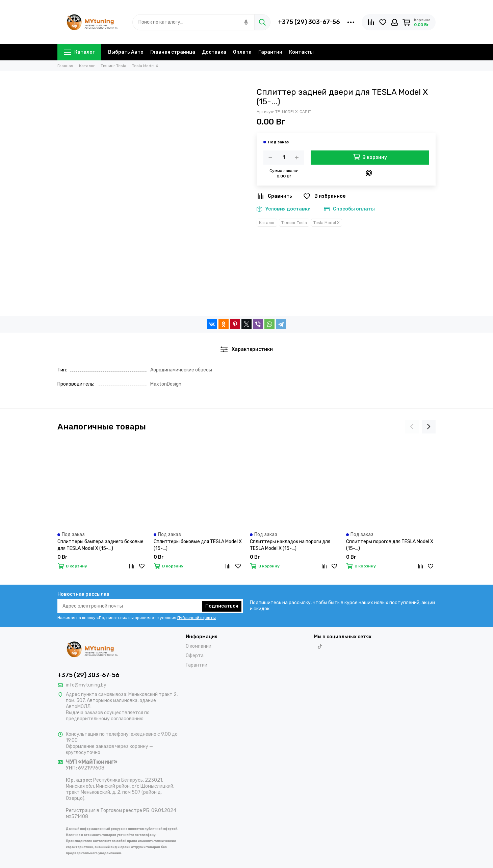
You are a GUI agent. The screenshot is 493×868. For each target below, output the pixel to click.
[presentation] (412, 427)
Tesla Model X (327, 223)
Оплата (242, 52)
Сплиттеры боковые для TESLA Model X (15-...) (198, 545)
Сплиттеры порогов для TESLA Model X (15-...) (390, 545)
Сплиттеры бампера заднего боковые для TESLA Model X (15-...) (100, 545)
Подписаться (222, 606)
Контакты (301, 52)
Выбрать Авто (126, 52)
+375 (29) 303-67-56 (309, 22)
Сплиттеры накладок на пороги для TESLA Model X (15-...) (290, 545)
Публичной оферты (197, 618)
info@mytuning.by (86, 685)
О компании (199, 646)
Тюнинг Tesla (294, 223)
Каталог (79, 52)
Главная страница (173, 52)
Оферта (195, 656)
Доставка (214, 52)
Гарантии (270, 52)
